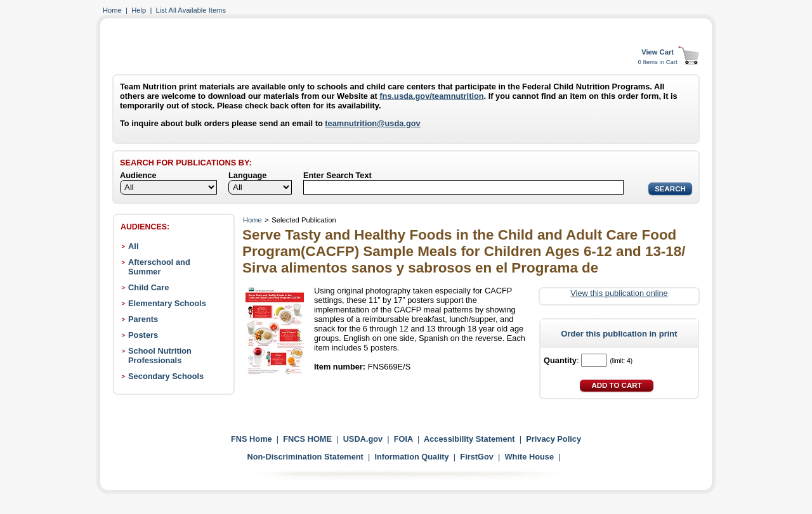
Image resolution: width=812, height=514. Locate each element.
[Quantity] (594, 360)
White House (530, 457)
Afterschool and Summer (159, 267)
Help (139, 10)
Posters (143, 335)
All (133, 246)
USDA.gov (363, 439)
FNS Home (252, 439)
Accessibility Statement (469, 439)
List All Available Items (191, 10)
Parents (143, 319)
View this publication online (619, 293)
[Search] (463, 187)
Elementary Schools (167, 303)
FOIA (403, 439)
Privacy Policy (553, 439)
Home (112, 10)
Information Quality (411, 457)
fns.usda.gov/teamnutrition (431, 96)
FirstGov (477, 457)
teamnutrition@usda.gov (372, 123)
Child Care (148, 287)
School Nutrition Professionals (160, 356)
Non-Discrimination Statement (305, 457)
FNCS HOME (307, 439)
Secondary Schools (166, 376)
